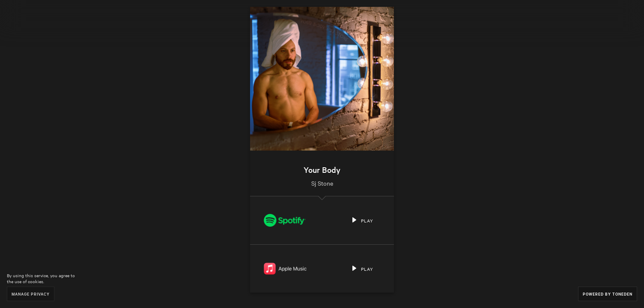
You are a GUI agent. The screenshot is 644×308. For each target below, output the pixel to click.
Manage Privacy (31, 294)
